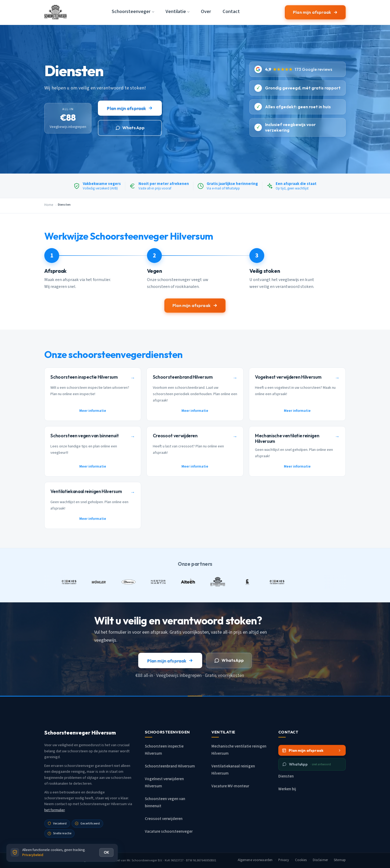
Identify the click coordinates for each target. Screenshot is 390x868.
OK (106, 852)
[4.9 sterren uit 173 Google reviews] (298, 69)
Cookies (301, 860)
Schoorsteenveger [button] (131, 11)
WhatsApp (130, 128)
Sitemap (340, 860)
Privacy (284, 860)
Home (49, 205)
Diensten (286, 776)
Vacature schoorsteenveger (169, 832)
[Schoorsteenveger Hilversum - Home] (55, 12)
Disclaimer (320, 860)
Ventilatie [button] (176, 11)
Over (206, 11)
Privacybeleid (33, 855)
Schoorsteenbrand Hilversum (170, 766)
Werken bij (287, 789)
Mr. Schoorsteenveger (142, 860)
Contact (231, 11)
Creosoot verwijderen (164, 819)
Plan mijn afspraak (315, 12)
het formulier (55, 810)
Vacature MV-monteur (230, 786)
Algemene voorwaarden (255, 860)
